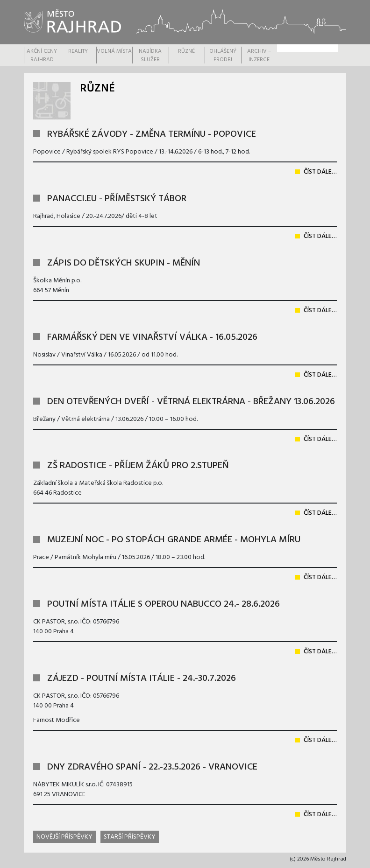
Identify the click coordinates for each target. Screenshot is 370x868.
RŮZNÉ (186, 51)
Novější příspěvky (64, 837)
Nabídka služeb (150, 56)
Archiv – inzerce (259, 56)
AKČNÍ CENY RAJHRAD (42, 56)
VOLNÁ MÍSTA (114, 51)
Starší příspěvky (130, 837)
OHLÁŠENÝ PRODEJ (223, 56)
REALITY (78, 51)
